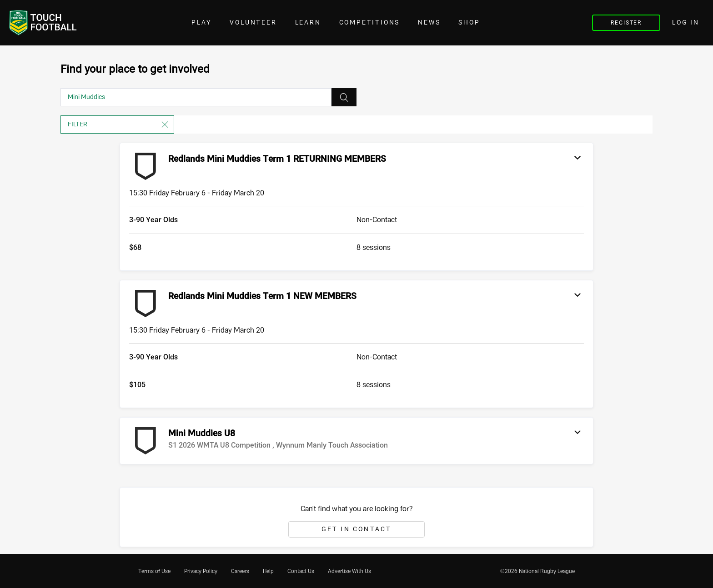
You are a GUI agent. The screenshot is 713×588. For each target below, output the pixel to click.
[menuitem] (154, 571)
